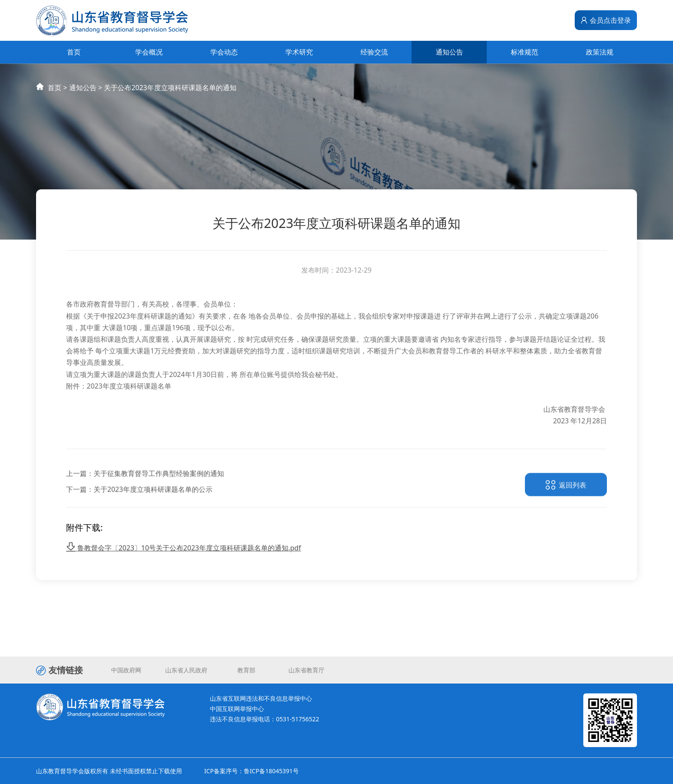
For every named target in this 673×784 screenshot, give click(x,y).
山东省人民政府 (186, 670)
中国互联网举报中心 (237, 709)
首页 (74, 52)
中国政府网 (126, 670)
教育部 (246, 670)
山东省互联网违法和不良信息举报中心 (261, 698)
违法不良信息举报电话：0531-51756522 (265, 719)
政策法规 (600, 52)
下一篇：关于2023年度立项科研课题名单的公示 (139, 504)
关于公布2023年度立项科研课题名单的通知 (170, 96)
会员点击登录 (606, 20)
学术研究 (299, 52)
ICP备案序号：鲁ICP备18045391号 (252, 771)
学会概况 (149, 52)
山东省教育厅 (306, 670)
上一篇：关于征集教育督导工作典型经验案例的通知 (145, 488)
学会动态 (224, 52)
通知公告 (449, 52)
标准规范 (524, 52)
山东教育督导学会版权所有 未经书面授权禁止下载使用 (109, 771)
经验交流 (374, 52)
